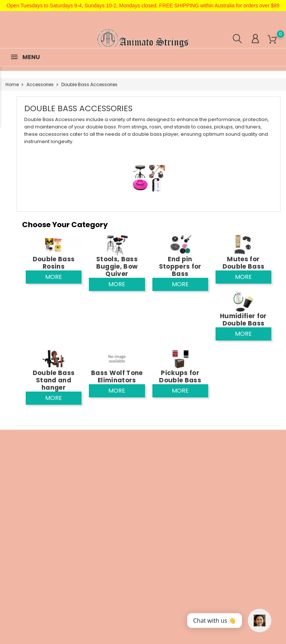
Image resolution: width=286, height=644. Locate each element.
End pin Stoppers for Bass (180, 266)
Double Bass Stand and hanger (54, 380)
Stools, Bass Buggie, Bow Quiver (117, 266)
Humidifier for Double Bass (243, 320)
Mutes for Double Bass (244, 263)
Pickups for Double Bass (180, 376)
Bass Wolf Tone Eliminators (117, 376)
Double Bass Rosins (54, 263)
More (54, 277)
